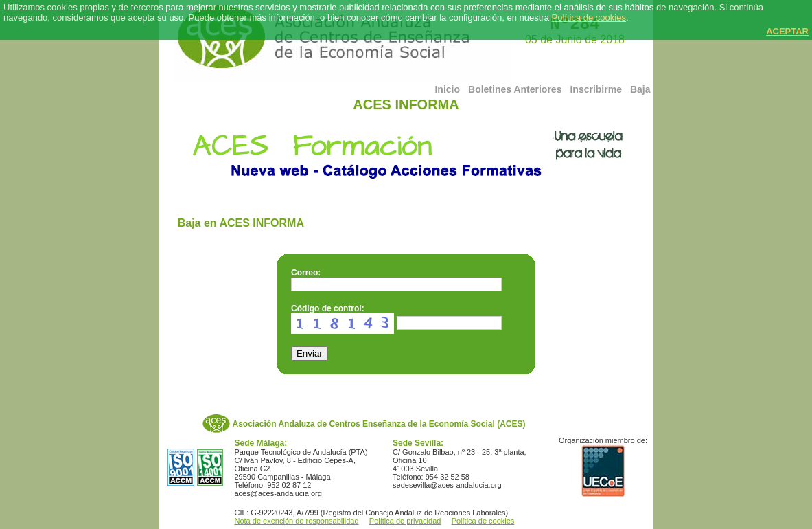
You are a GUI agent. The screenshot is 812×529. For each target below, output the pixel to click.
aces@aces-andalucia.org (278, 493)
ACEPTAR (787, 31)
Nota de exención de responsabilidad (297, 521)
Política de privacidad (405, 521)
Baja (640, 89)
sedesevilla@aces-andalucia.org (447, 485)
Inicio (447, 89)
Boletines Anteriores (515, 89)
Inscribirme (595, 89)
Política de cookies (589, 18)
